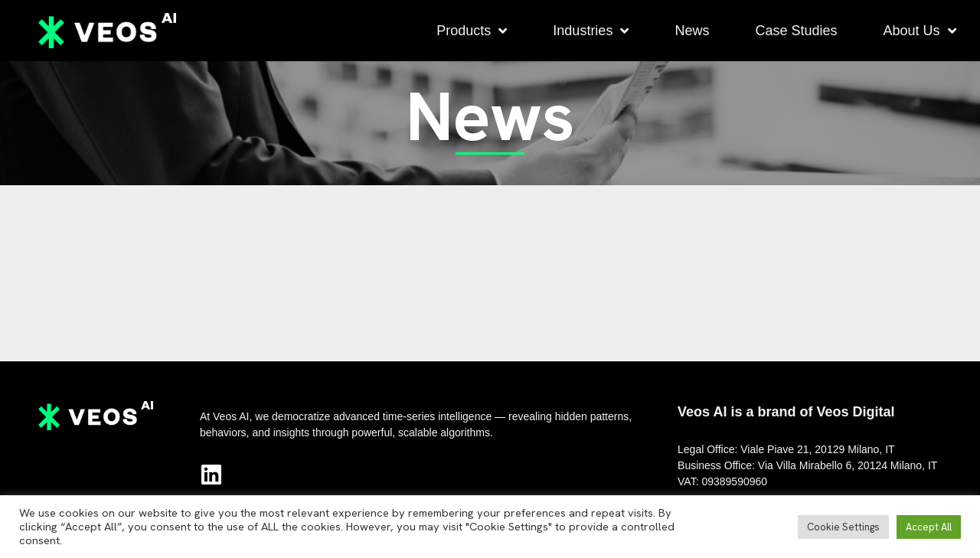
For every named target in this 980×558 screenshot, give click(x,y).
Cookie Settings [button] (843, 527)
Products (472, 31)
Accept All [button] (929, 527)
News (692, 31)
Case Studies (796, 31)
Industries (591, 31)
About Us (919, 31)
